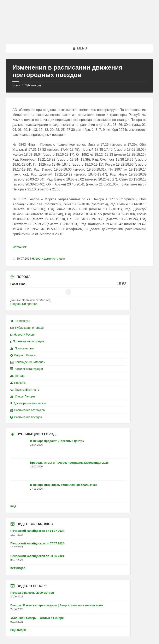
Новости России (23, 335)
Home (16, 85)
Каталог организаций (27, 369)
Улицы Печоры (23, 396)
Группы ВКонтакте (25, 390)
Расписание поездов (26, 417)
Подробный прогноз (24, 304)
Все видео (18, 568)
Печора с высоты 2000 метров (32, 593)
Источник (19, 247)
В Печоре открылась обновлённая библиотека (64, 485)
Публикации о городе (27, 328)
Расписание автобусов (28, 410)
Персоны (18, 383)
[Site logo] (79, 36)
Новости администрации (48, 259)
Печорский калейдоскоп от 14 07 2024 (37, 531)
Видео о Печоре (23, 355)
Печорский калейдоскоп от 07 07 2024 (37, 543)
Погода (17, 376)
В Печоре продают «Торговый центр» (57, 441)
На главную (20, 321)
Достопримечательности (28, 403)
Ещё (13, 507)
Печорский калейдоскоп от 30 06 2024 (37, 556)
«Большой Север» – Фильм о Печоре (37, 618)
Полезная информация (27, 341)
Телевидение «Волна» (28, 362)
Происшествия (22, 348)
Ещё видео (18, 630)
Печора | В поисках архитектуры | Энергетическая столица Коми (57, 605)
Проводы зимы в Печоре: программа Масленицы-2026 (69, 463)
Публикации (33, 85)
